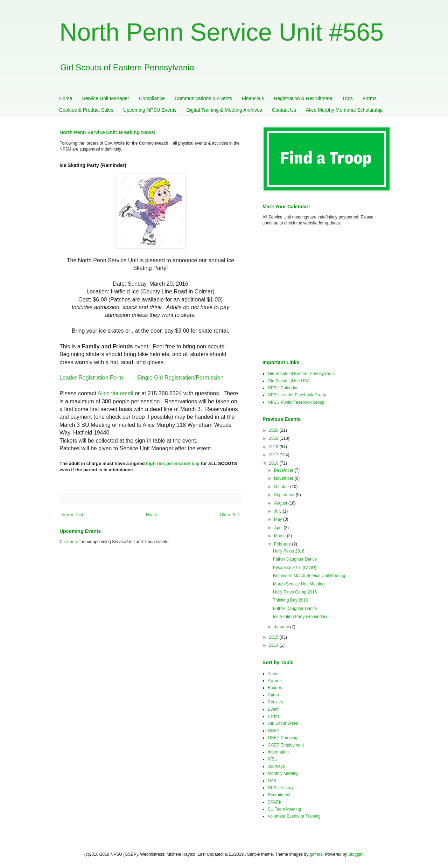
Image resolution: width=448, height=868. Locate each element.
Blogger (355, 854)
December (284, 470)
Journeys (276, 766)
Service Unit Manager (106, 98)
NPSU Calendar (283, 388)
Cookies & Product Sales (86, 110)
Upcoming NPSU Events (150, 110)
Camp (273, 695)
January (282, 627)
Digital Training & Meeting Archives (224, 110)
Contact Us (284, 110)
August (281, 503)
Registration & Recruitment (303, 98)
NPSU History (281, 788)
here (74, 542)
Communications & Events (203, 98)
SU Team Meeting (284, 809)
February (283, 544)
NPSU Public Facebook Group (296, 402)
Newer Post (72, 515)
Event (273, 709)
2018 (274, 447)
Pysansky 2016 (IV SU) (295, 568)
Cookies (275, 702)
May (279, 519)
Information (278, 752)
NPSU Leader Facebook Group (297, 395)
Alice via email (115, 393)
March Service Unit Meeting (299, 584)
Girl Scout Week (283, 723)
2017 (274, 455)
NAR (272, 781)
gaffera (316, 854)
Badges (275, 688)
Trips (347, 98)
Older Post (230, 515)
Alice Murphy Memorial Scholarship (344, 110)
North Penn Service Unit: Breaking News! (107, 132)
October (282, 487)
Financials (253, 98)
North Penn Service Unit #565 (222, 32)
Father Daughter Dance (295, 559)
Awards (275, 681)
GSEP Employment (286, 745)
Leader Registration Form (91, 378)
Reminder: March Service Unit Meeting (309, 576)
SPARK (275, 802)
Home (66, 98)
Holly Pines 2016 (289, 551)
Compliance (152, 98)
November (284, 478)
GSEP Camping (283, 738)
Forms (370, 98)
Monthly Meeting (283, 773)
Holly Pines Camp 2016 (295, 592)
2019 (274, 438)
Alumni (274, 674)
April (279, 528)
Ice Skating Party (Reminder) (300, 617)
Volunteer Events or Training (294, 816)
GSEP (274, 731)
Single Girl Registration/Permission (180, 378)
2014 (274, 645)
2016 (274, 463)
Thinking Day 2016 (290, 600)
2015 (274, 637)
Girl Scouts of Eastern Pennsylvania (301, 374)
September (285, 495)
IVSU (273, 759)
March (281, 536)
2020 (274, 430)
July (278, 511)
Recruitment (279, 795)
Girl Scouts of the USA (289, 381)
